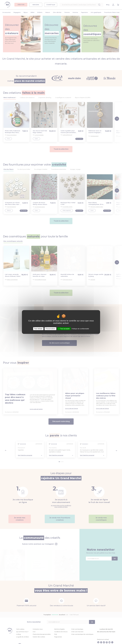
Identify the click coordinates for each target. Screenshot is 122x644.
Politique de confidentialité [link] (80, 329)
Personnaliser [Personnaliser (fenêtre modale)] (50, 329)
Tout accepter (64, 329)
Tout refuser (38, 329)
